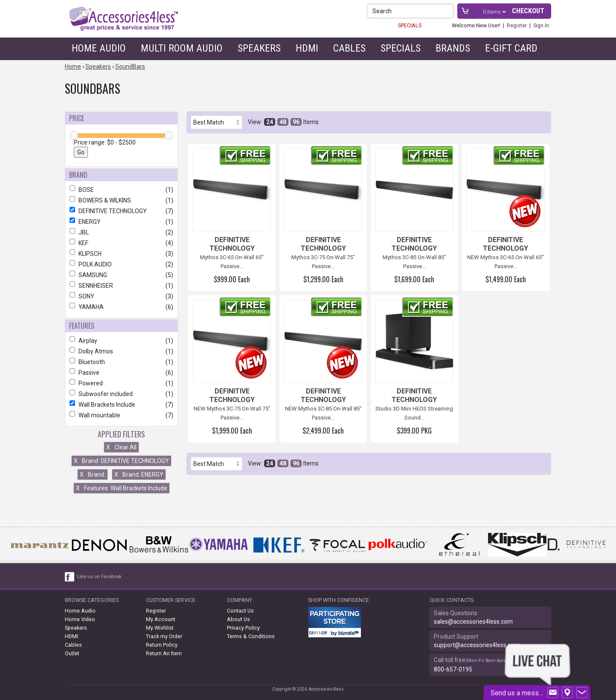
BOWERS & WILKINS (121, 200)
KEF (121, 243)
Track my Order (164, 636)
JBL (121, 232)
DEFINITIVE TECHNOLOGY (121, 211)
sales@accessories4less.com (473, 622)
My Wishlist (160, 628)
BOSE (121, 190)
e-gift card (511, 48)
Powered (121, 383)
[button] (447, 11)
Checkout (528, 11)
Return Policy (162, 645)
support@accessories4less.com (477, 645)
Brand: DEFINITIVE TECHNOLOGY (121, 461)
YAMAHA (121, 307)
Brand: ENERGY (139, 474)
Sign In (541, 25)
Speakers (259, 48)
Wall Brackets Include (121, 405)
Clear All (121, 447)
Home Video (80, 619)
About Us (238, 619)
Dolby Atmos (121, 351)
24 (270, 122)
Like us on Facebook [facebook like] (99, 577)
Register (517, 25)
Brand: (93, 474)
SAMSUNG (121, 275)
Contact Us (240, 611)
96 (296, 122)
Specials (401, 48)
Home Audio (99, 48)
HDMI (307, 48)
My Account (161, 619)
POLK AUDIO (121, 264)
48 (283, 122)
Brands (453, 48)
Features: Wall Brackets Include (122, 488)
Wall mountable (121, 415)
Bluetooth (121, 362)
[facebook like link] (70, 577)
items (493, 12)
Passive (121, 373)
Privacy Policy (243, 628)
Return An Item (164, 653)
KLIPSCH (121, 254)
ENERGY (121, 222)
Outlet (72, 653)
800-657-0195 (453, 669)
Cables (349, 48)
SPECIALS (410, 25)
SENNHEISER (121, 286)
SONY (121, 296)
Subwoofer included (121, 394)
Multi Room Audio (182, 48)
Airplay (121, 341)
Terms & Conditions (251, 636)
